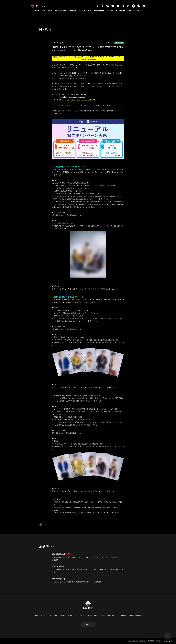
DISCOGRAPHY (60, 11)
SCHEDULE (72, 11)
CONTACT (88, 624)
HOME (37, 11)
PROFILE (82, 11)
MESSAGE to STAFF (135, 11)
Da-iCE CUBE (121, 11)
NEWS (44, 11)
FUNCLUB (110, 11)
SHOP (89, 11)
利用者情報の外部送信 (154, 641)
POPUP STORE (99, 11)
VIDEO (50, 11)
